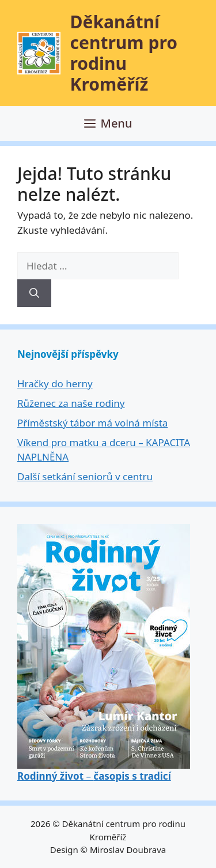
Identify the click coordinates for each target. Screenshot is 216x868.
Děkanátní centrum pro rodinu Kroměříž (124, 53)
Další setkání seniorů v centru (85, 476)
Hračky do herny (55, 384)
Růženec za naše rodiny (71, 403)
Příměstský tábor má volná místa (92, 423)
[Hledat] (34, 293)
